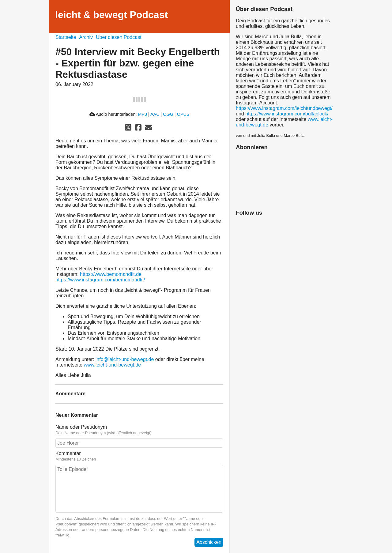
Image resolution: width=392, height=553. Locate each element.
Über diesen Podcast (119, 37)
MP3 (142, 114)
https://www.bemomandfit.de (111, 274)
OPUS (183, 114)
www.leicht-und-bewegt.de (113, 365)
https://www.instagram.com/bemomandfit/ (100, 280)
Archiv (86, 37)
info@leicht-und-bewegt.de (125, 359)
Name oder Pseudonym (81, 427)
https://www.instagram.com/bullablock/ (287, 114)
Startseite (66, 37)
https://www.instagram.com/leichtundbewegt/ (284, 108)
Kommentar (68, 453)
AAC (155, 114)
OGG (168, 114)
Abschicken (209, 542)
